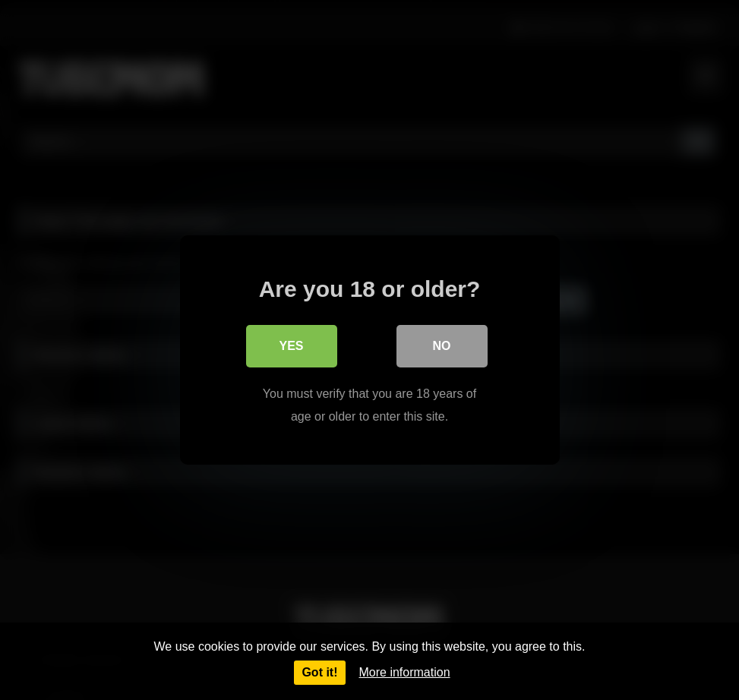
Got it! (319, 672)
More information (405, 672)
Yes (291, 346)
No (442, 346)
